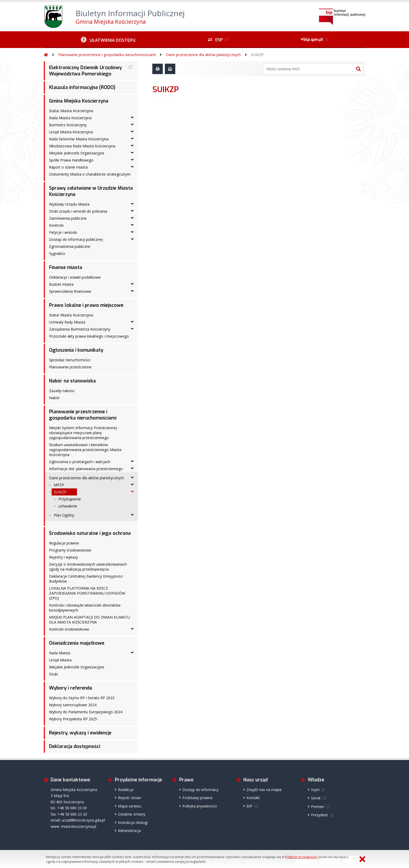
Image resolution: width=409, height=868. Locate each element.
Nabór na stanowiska (72, 381)
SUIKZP (257, 55)
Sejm (315, 790)
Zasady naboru (62, 391)
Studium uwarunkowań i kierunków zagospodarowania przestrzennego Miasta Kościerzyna (85, 450)
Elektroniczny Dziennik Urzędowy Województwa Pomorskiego (85, 71)
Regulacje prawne (64, 543)
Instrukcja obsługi (133, 822)
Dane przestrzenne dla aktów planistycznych (203, 55)
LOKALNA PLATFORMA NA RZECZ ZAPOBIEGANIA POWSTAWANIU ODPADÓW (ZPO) (87, 593)
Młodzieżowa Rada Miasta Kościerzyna (82, 146)
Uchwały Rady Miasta (67, 322)
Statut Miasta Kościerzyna (71, 111)
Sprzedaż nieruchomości (70, 360)
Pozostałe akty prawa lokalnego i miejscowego (89, 336)
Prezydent (319, 815)
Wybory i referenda (71, 688)
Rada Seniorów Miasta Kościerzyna (79, 139)
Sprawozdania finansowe (70, 291)
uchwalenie (68, 506)
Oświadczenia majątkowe (77, 643)
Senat (316, 798)
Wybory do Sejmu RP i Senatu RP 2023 (82, 698)
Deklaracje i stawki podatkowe (75, 277)
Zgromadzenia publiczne (70, 246)
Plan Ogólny (64, 515)
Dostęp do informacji (200, 790)
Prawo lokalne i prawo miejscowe (86, 305)
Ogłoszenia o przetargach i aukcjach (80, 462)
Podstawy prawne (197, 798)
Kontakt (253, 798)
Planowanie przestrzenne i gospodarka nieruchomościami (107, 55)
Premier (318, 807)
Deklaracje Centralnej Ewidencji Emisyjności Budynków (86, 579)
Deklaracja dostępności (75, 746)
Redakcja (126, 790)
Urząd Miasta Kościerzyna (71, 132)
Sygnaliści (57, 253)
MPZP (59, 485)
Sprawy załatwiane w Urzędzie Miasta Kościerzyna (91, 191)
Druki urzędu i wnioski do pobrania (78, 211)
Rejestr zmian (130, 798)
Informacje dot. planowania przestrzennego (86, 469)
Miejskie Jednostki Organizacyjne (77, 153)
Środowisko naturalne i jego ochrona (90, 533)
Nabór (54, 398)
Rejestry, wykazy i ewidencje (80, 733)
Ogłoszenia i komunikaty (76, 350)
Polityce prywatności (301, 857)
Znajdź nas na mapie (264, 790)
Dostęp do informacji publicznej (76, 239)
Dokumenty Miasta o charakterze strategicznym (90, 174)
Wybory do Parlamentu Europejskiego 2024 (86, 712)
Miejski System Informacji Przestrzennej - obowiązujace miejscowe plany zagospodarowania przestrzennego (84, 433)
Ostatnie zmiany (132, 814)
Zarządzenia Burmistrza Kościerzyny (80, 329)
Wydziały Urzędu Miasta (69, 204)
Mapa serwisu (130, 806)
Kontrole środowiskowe (69, 629)
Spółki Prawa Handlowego (71, 160)
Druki (53, 674)
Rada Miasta (60, 653)
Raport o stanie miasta (68, 167)
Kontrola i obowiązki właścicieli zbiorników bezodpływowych (85, 608)
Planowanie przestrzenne (70, 367)
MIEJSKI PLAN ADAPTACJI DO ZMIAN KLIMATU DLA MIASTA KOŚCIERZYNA (89, 620)
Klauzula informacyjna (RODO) (82, 87)
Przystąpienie (70, 499)
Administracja (129, 831)
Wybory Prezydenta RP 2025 (73, 719)
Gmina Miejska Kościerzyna (79, 101)
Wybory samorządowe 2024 (73, 705)
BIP (249, 806)
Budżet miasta (61, 284)
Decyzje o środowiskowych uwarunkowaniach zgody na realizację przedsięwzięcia (88, 567)
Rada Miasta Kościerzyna (70, 118)
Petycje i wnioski (63, 232)
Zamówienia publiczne (68, 218)
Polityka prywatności (200, 806)
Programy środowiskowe (70, 550)
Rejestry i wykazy (64, 557)
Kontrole (56, 225)
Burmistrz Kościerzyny (68, 125)
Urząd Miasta (60, 660)
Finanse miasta (66, 267)
